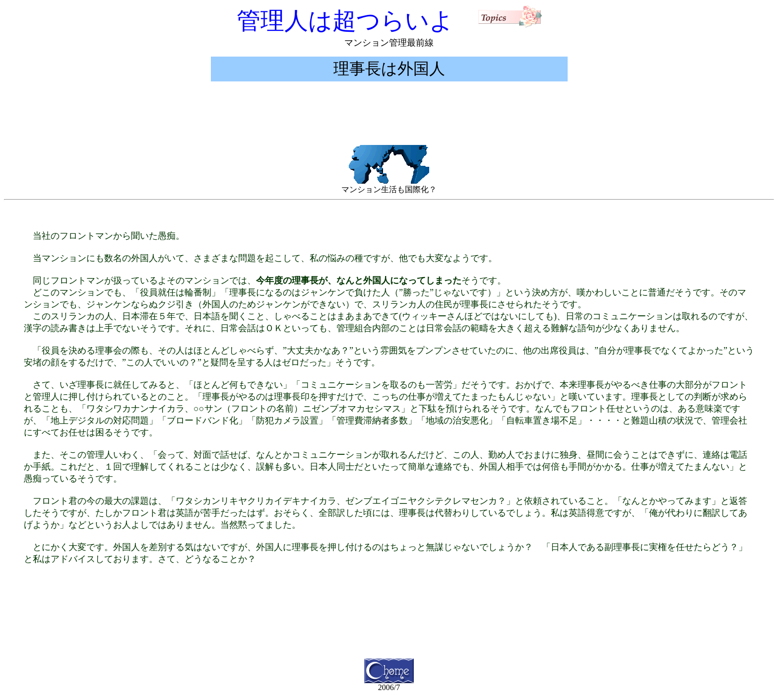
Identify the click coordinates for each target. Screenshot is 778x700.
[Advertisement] (389, 122)
